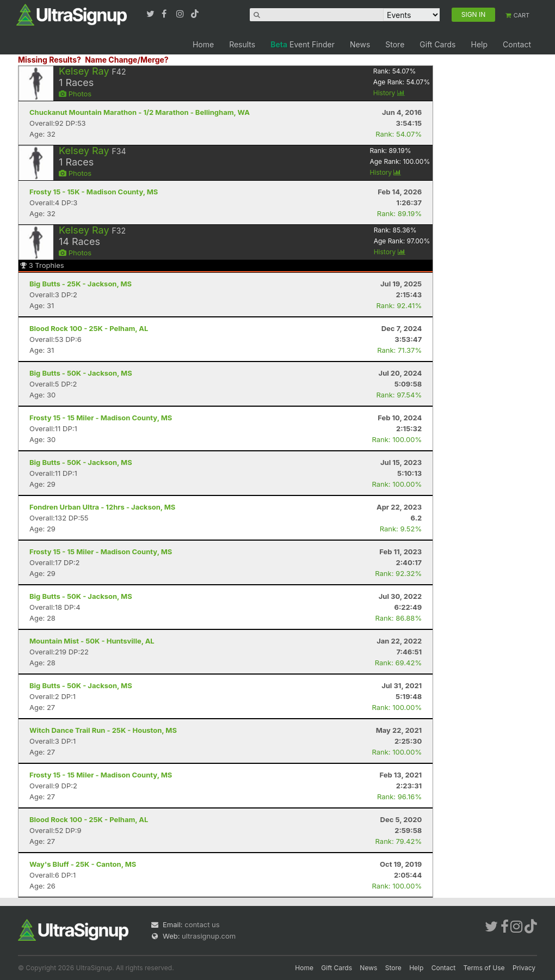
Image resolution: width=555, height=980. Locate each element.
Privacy (524, 968)
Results (242, 44)
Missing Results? (50, 60)
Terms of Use (484, 968)
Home (203, 44)
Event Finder (303, 44)
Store (395, 44)
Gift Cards (437, 44)
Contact (517, 44)
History (389, 93)
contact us (202, 924)
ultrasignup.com (209, 936)
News (360, 44)
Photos (75, 94)
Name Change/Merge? (127, 60)
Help (479, 44)
